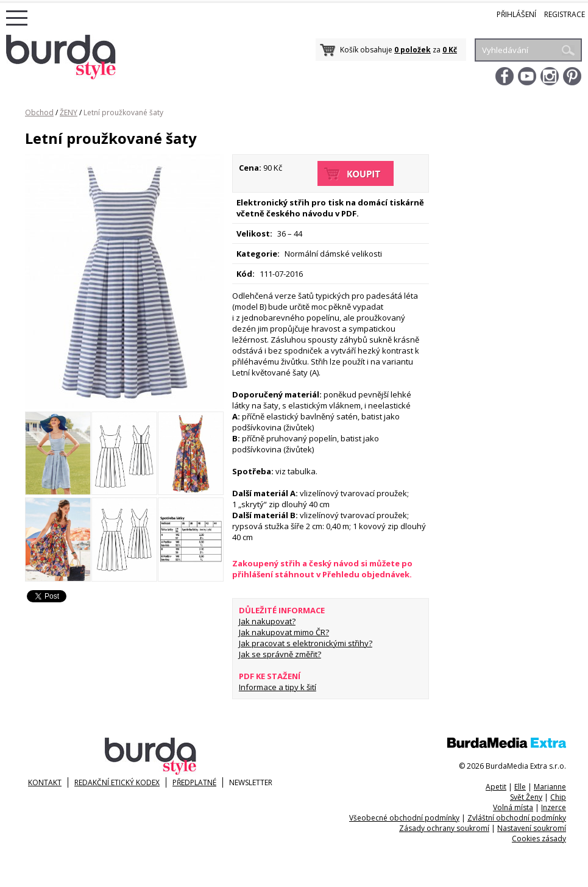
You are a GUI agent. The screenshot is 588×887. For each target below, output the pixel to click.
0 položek (413, 50)
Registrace (565, 14)
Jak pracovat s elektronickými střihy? (306, 643)
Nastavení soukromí (532, 828)
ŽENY (69, 112)
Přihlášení (516, 14)
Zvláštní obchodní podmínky (517, 818)
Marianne (550, 787)
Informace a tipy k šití (278, 687)
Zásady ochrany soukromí (444, 828)
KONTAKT (45, 782)
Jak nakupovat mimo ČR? (284, 632)
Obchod (39, 112)
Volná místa (513, 807)
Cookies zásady (539, 839)
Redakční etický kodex (117, 782)
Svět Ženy (526, 797)
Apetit (496, 787)
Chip (558, 797)
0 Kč (450, 50)
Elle (520, 787)
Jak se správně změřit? (280, 654)
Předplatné (194, 782)
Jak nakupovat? (267, 621)
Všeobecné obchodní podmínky (404, 818)
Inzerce (554, 807)
